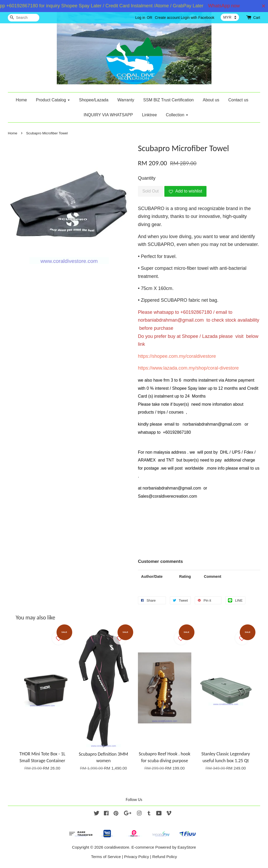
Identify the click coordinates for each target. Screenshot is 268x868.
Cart (257, 18)
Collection (177, 115)
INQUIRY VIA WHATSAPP (108, 115)
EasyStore (187, 847)
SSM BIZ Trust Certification (168, 100)
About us (211, 100)
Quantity (147, 178)
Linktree (149, 115)
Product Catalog (53, 100)
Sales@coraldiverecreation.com (167, 496)
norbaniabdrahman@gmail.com (171, 320)
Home (21, 100)
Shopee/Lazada (94, 100)
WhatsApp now (227, 6)
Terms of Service (106, 857)
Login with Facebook (198, 18)
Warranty (126, 100)
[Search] (24, 18)
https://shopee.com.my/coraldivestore (177, 356)
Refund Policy (165, 857)
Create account (167, 18)
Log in (140, 18)
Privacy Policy (136, 857)
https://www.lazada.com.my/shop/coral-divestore (188, 368)
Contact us (238, 100)
